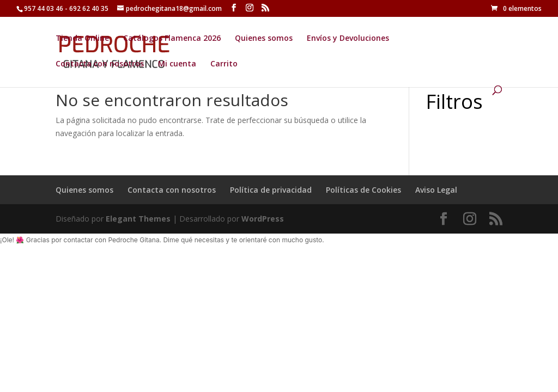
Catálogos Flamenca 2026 (172, 39)
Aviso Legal (436, 190)
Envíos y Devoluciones (348, 39)
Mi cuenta (177, 64)
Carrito (224, 64)
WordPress (263, 219)
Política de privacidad (271, 190)
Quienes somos (264, 39)
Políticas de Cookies (363, 190)
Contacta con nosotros (100, 64)
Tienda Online (82, 39)
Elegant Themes (138, 219)
